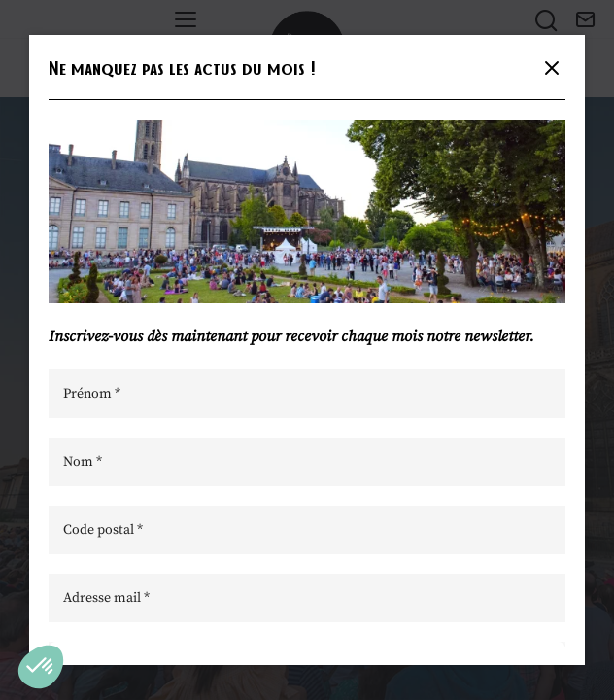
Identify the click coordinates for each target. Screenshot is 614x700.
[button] (41, 667)
